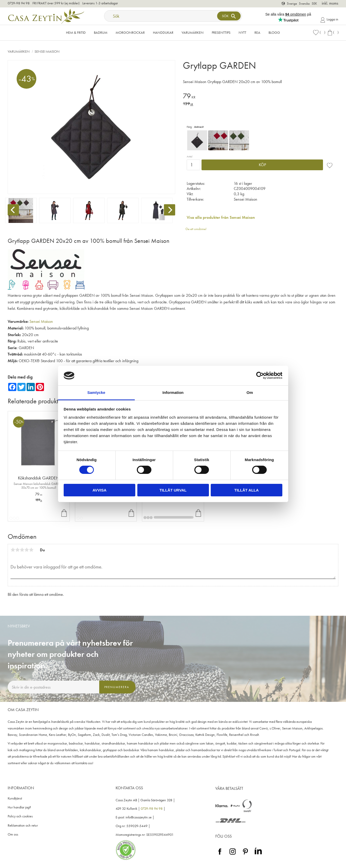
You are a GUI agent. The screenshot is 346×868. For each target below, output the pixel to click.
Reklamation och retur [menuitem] (23, 825)
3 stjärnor (22, 550)
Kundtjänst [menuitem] (15, 798)
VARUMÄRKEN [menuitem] (193, 32)
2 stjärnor (17, 550)
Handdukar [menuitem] (163, 32)
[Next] (170, 210)
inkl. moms (330, 3)
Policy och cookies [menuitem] (20, 816)
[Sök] (229, 16)
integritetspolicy (72, 698)
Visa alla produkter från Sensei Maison (221, 217)
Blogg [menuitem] (274, 32)
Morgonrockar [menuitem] (130, 32)
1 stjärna (13, 550)
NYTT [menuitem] (242, 32)
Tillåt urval (173, 490)
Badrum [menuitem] (101, 32)
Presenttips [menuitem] (221, 32)
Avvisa (100, 490)
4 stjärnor (27, 550)
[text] (261, 97)
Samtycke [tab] (96, 392)
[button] (319, 33)
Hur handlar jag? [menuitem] (19, 807)
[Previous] (13, 210)
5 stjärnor (31, 550)
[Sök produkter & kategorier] (161, 16)
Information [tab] (173, 392)
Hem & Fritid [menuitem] (76, 32)
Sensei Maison (41, 321)
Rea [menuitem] (257, 32)
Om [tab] (250, 392)
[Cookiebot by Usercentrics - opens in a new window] (260, 375)
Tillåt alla (246, 490)
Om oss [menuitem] (13, 834)
